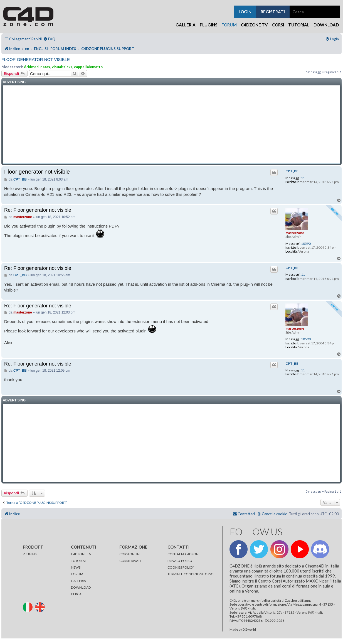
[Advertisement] (171, 125)
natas (45, 67)
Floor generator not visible (36, 59)
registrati (273, 12)
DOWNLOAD (81, 587)
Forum (229, 25)
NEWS (76, 567)
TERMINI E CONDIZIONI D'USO (191, 574)
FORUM (77, 574)
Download (326, 25)
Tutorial (299, 25)
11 (303, 178)
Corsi (278, 25)
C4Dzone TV (254, 25)
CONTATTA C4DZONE (184, 554)
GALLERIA (78, 581)
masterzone (295, 233)
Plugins (208, 25)
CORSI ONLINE (130, 554)
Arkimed (31, 67)
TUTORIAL (79, 561)
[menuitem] (49, 39)
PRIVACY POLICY (180, 561)
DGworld (249, 630)
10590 (306, 244)
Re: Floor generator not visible (38, 210)
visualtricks (62, 67)
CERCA (76, 594)
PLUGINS (30, 554)
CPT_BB (292, 171)
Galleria (186, 25)
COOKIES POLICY (181, 567)
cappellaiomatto (88, 67)
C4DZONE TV (81, 554)
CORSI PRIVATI (130, 561)
